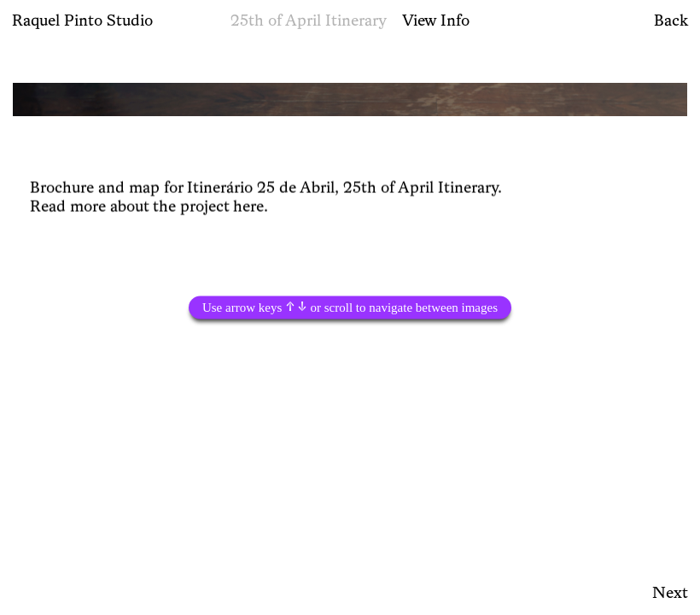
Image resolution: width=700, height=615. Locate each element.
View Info (436, 20)
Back (671, 20)
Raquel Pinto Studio (82, 20)
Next (670, 592)
